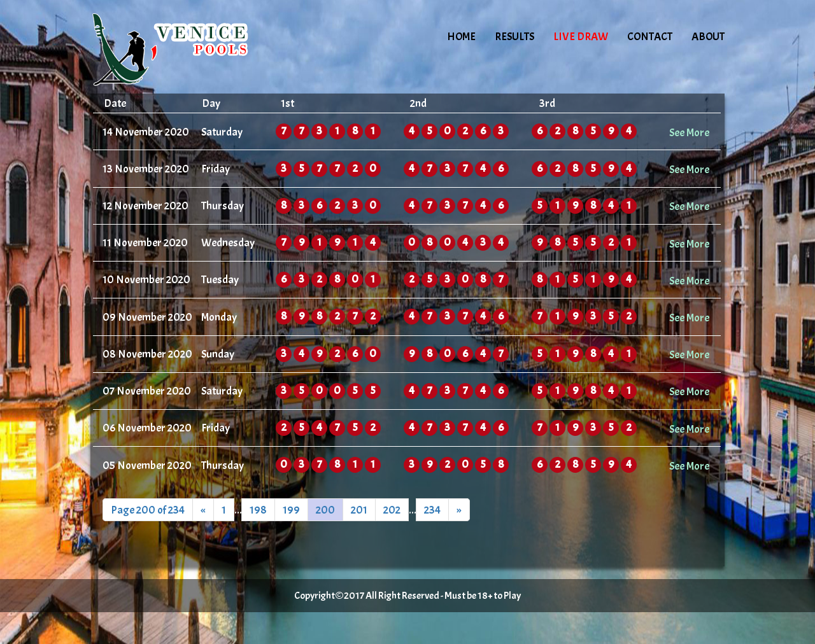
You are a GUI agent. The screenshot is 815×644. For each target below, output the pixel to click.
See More (689, 132)
